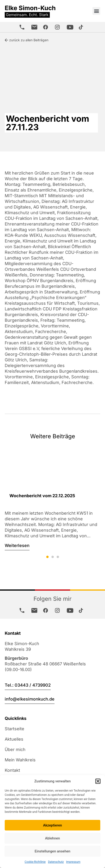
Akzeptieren (52, 825)
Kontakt (12, 770)
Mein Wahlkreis (20, 760)
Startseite (15, 729)
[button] (98, 781)
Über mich (15, 749)
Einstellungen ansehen (52, 851)
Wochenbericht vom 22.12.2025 (42, 496)
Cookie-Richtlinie (35, 862)
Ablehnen (52, 838)
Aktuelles (14, 739)
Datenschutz (56, 862)
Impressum (73, 862)
